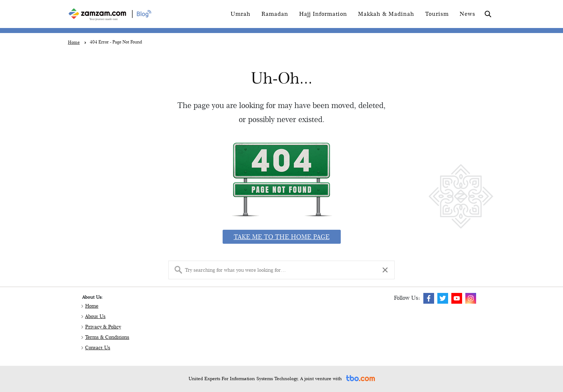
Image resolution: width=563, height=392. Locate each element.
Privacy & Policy (103, 327)
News (467, 14)
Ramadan (275, 14)
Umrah (241, 14)
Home (92, 306)
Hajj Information (323, 14)
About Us (95, 316)
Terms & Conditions (107, 337)
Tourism (437, 14)
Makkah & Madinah (386, 14)
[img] (429, 298)
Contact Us (98, 347)
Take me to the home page (282, 237)
